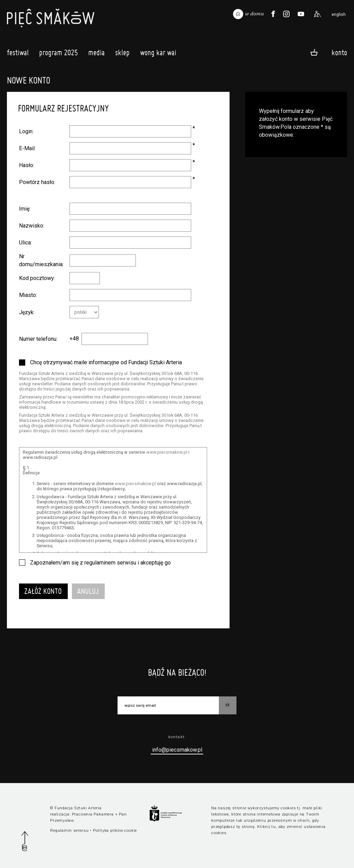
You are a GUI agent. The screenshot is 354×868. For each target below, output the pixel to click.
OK (227, 705)
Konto (339, 52)
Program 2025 (58, 54)
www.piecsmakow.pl (167, 452)
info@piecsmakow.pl (177, 750)
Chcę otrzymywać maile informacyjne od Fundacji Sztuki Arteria (106, 362)
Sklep (122, 54)
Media (96, 54)
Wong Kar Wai (158, 54)
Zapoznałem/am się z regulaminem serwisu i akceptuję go (100, 563)
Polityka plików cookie (115, 831)
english (339, 15)
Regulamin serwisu (69, 831)
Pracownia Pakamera (93, 814)
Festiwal (18, 54)
